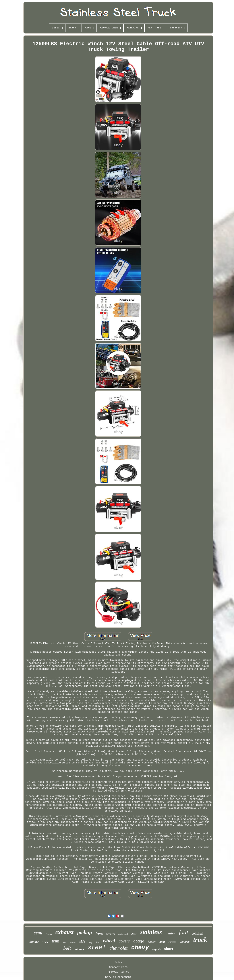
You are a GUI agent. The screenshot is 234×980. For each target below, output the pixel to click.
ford (183, 932)
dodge (139, 941)
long (90, 943)
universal (123, 934)
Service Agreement (118, 977)
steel (97, 948)
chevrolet (118, 948)
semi (38, 933)
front (99, 933)
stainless (151, 932)
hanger (34, 942)
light (45, 942)
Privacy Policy (118, 972)
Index (118, 962)
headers (111, 934)
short (169, 949)
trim (56, 941)
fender (152, 942)
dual (162, 942)
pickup (85, 932)
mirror (73, 942)
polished (197, 934)
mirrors (79, 949)
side (82, 941)
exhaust (64, 932)
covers (124, 941)
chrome (172, 942)
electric (185, 942)
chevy (140, 948)
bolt (67, 948)
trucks (49, 934)
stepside (156, 949)
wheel (109, 941)
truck (200, 940)
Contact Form (118, 967)
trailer (171, 933)
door (134, 934)
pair (65, 942)
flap (97, 942)
